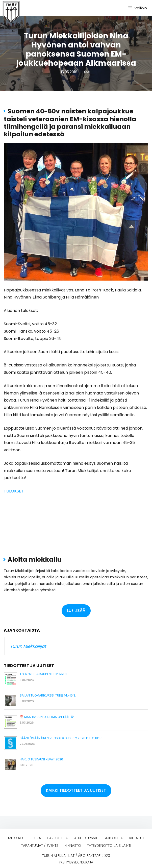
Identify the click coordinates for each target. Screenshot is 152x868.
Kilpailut (137, 838)
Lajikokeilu (113, 838)
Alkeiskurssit (86, 838)
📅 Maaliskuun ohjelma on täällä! (47, 717)
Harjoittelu (58, 838)
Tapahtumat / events (40, 846)
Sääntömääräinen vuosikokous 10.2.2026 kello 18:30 (61, 738)
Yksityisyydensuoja (76, 862)
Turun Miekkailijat (28, 646)
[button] (76, 611)
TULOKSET (14, 491)
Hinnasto (73, 846)
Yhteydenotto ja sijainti (109, 846)
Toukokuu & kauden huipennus (44, 674)
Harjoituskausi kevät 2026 (41, 759)
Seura (36, 838)
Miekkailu (16, 838)
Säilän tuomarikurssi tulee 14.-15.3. (48, 695)
